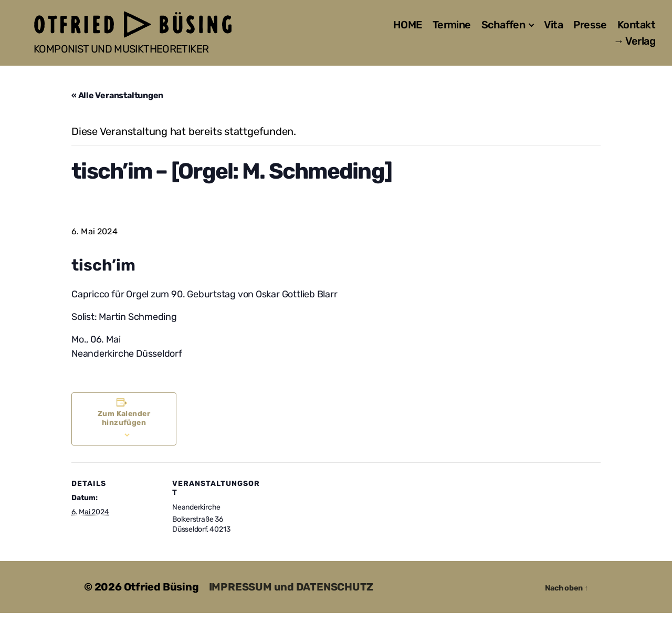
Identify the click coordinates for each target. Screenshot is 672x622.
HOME (408, 29)
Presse (590, 29)
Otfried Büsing (161, 596)
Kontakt (636, 29)
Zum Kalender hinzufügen (124, 427)
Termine (452, 29)
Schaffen (503, 29)
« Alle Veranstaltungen (117, 105)
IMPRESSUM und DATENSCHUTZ (291, 596)
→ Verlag (634, 46)
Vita (553, 29)
